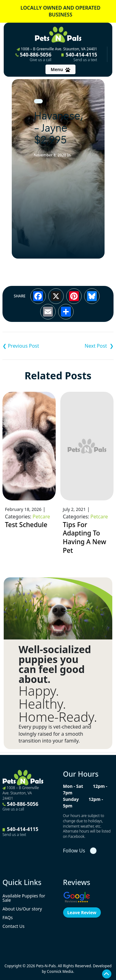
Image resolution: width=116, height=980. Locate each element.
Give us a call (41, 60)
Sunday (71, 799)
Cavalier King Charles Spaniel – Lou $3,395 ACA (30, 346)
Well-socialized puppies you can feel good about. (55, 664)
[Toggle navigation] (60, 69)
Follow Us (74, 851)
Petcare (41, 517)
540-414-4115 (79, 57)
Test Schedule (26, 525)
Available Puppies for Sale (24, 898)
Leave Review (82, 912)
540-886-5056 (33, 57)
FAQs (8, 917)
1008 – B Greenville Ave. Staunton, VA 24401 (57, 49)
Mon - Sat (73, 786)
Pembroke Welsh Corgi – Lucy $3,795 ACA (86, 346)
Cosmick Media (60, 971)
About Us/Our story (22, 909)
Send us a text (85, 60)
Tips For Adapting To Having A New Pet (84, 537)
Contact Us (13, 926)
